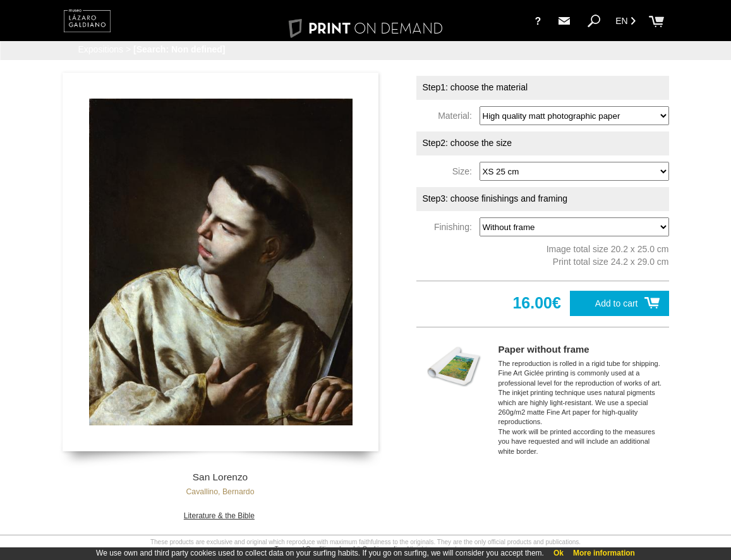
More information (604, 553)
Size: (465, 171)
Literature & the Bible (219, 516)
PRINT (365, 28)
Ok (559, 553)
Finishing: (456, 227)
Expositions (101, 49)
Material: (457, 116)
